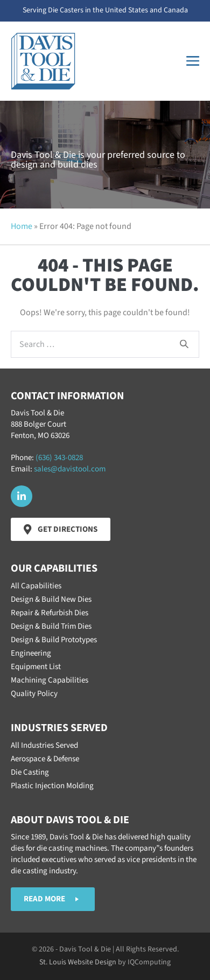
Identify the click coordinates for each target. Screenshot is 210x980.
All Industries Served (44, 745)
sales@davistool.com (70, 469)
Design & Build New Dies (51, 599)
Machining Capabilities (50, 680)
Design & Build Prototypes (54, 640)
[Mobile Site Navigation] (193, 61)
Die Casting (30, 772)
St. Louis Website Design (78, 962)
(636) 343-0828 (59, 458)
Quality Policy (34, 694)
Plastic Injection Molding (52, 786)
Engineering (31, 653)
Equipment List (36, 667)
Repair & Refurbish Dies (50, 613)
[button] (22, 496)
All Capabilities (36, 586)
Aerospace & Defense (45, 759)
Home (22, 226)
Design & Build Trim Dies (51, 626)
